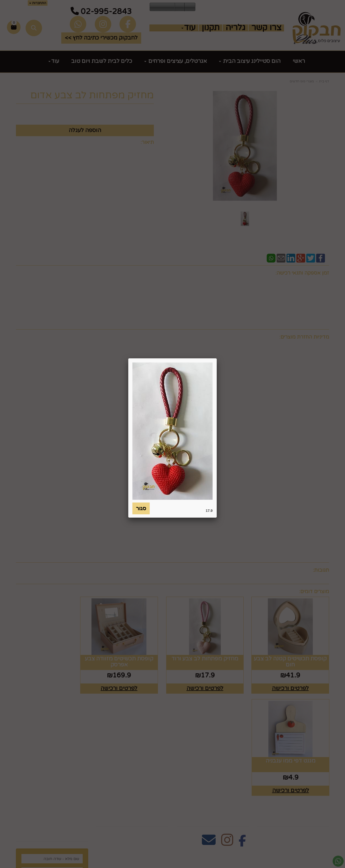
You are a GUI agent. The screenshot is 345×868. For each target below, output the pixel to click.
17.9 (209, 511)
